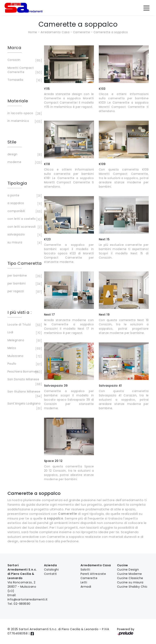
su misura (24, 243)
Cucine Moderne (130, 574)
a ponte (24, 196)
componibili (24, 211)
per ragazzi (24, 292)
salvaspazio (24, 235)
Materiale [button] (18, 101)
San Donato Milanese (24, 382)
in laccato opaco (24, 114)
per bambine (24, 276)
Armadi (86, 587)
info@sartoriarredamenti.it (28, 599)
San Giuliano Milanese (24, 394)
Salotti (85, 570)
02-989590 (22, 604)
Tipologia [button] (17, 183)
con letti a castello (24, 219)
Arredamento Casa (55, 32)
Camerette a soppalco (111, 32)
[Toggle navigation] (146, 8)
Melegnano (24, 341)
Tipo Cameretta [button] (25, 263)
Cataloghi (51, 570)
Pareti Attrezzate (93, 574)
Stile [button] (12, 142)
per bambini (24, 284)
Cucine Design (128, 570)
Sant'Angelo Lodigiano (24, 406)
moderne (24, 162)
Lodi (24, 333)
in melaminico (24, 121)
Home (33, 32)
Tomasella (24, 80)
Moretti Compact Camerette (24, 70)
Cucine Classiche (130, 578)
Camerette (82, 32)
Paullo (24, 364)
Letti (84, 582)
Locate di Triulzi (24, 325)
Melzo (24, 348)
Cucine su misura (130, 582)
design (24, 155)
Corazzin (24, 60)
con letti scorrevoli (24, 227)
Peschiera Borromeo (24, 372)
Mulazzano (24, 356)
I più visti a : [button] (20, 312)
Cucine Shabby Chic (132, 587)
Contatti (50, 574)
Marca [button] (15, 48)
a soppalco (24, 203)
